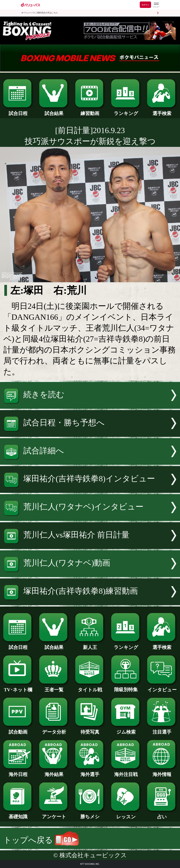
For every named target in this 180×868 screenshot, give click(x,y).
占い (162, 814)
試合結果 (54, 111)
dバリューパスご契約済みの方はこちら (40, 13)
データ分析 (54, 730)
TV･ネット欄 (18, 687)
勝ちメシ (90, 814)
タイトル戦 (90, 687)
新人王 (90, 645)
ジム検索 (126, 730)
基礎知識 (18, 814)
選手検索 (162, 111)
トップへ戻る (41, 840)
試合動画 (18, 730)
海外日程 (18, 772)
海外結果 (54, 772)
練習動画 (90, 111)
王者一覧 (54, 687)
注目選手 (162, 730)
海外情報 (162, 772)
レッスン (126, 814)
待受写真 (90, 730)
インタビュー (162, 687)
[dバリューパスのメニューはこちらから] (156, 5)
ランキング (126, 111)
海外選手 (90, 772)
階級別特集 (126, 687)
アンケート (54, 814)
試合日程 (18, 111)
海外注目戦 (126, 772)
